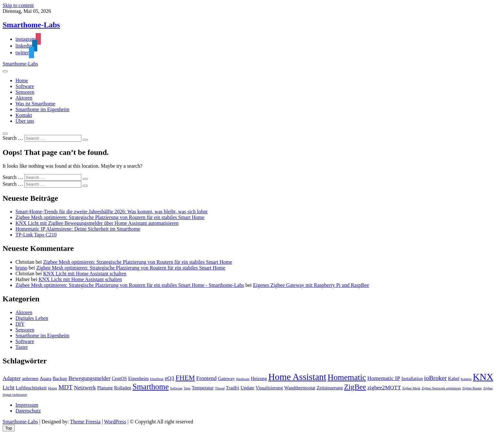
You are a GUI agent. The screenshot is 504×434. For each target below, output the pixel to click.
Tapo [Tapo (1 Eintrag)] (187, 388)
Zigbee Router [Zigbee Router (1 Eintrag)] (472, 388)
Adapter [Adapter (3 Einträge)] (12, 378)
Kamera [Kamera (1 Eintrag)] (466, 379)
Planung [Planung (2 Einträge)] (105, 388)
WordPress (115, 422)
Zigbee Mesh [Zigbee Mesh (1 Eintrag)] (411, 388)
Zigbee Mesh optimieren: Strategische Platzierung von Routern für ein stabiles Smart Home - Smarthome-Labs (130, 285)
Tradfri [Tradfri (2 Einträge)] (233, 388)
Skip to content (18, 5)
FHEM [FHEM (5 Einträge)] (185, 378)
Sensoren (25, 92)
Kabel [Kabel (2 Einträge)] (454, 378)
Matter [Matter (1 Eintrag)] (52, 388)
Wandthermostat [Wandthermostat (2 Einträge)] (300, 388)
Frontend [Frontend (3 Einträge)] (206, 378)
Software (25, 86)
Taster (22, 347)
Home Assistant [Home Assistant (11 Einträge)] (297, 377)
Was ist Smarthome (35, 104)
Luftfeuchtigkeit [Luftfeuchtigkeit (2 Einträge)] (31, 388)
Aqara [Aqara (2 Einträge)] (46, 378)
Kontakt (24, 115)
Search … (13, 138)
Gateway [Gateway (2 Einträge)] (226, 378)
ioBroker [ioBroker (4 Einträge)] (435, 378)
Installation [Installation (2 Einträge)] (412, 378)
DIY (20, 324)
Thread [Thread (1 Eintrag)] (220, 388)
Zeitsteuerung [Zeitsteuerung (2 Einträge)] (330, 388)
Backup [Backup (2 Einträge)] (60, 378)
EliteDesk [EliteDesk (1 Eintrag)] (157, 379)
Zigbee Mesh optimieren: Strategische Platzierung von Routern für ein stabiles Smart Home (110, 217)
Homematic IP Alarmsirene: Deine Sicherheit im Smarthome (78, 229)
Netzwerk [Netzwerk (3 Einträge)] (85, 387)
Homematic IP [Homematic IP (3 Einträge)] (384, 378)
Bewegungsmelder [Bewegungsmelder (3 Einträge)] (90, 378)
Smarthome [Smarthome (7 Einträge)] (151, 387)
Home (22, 80)
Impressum (27, 405)
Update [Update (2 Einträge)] (247, 388)
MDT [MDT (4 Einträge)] (66, 387)
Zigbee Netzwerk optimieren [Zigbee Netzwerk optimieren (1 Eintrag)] (441, 388)
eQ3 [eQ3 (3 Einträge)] (170, 378)
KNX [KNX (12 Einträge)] (483, 377)
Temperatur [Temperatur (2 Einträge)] (203, 388)
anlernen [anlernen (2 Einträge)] (30, 378)
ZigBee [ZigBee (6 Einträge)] (355, 387)
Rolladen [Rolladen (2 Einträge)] (123, 388)
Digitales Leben (32, 318)
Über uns (25, 121)
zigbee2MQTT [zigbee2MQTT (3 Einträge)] (384, 387)
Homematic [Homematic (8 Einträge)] (347, 377)
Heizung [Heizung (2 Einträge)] (259, 378)
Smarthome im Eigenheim (42, 109)
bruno (21, 268)
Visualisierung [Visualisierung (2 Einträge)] (269, 388)
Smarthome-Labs (31, 25)
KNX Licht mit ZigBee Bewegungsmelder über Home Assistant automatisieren (97, 223)
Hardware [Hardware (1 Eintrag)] (243, 379)
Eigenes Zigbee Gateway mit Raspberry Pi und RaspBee (311, 285)
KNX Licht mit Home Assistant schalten (85, 274)
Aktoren (24, 98)
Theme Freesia (85, 422)
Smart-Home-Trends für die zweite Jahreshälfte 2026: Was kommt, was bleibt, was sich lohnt (112, 212)
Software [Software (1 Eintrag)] (176, 388)
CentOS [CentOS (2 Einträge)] (119, 378)
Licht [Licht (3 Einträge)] (9, 387)
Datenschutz (28, 411)
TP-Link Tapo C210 (36, 235)
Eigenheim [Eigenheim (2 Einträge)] (139, 378)
